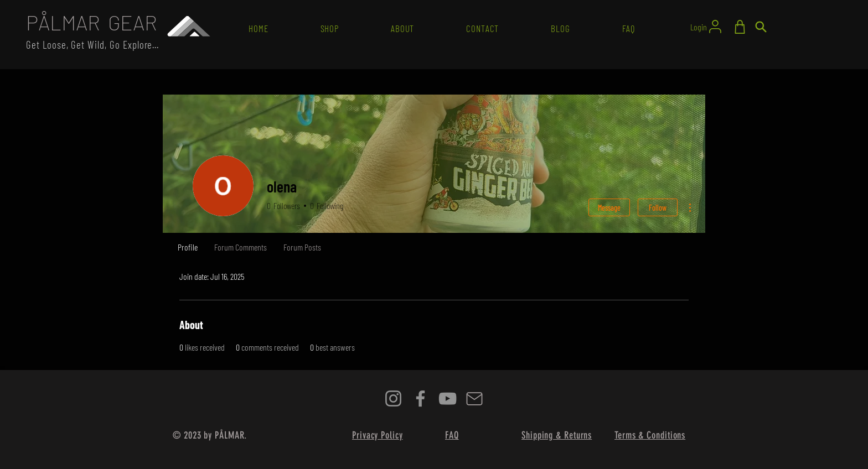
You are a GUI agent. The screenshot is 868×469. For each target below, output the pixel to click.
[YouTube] (448, 398)
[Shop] (740, 27)
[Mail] (474, 398)
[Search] (761, 27)
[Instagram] (393, 398)
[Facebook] (420, 398)
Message (609, 208)
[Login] (707, 27)
